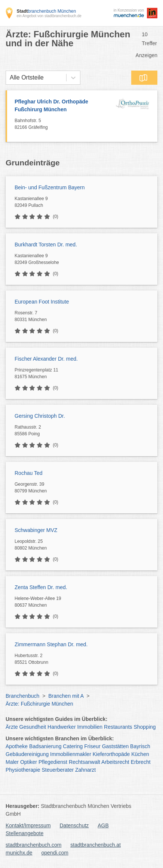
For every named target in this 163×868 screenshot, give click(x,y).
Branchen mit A (66, 696)
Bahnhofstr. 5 (63, 124)
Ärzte (12, 727)
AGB (103, 825)
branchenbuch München (46, 11)
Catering (73, 746)
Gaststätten (116, 746)
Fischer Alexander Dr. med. (46, 359)
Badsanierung (45, 746)
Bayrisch (140, 746)
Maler (12, 762)
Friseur (92, 746)
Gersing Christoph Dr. (40, 416)
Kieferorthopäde (111, 754)
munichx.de (19, 853)
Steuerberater (58, 770)
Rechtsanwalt (84, 762)
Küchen (140, 754)
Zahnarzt (85, 770)
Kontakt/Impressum (28, 825)
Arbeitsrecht (115, 762)
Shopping (144, 727)
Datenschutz (74, 825)
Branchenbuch (22, 696)
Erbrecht (141, 762)
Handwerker (61, 727)
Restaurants (118, 727)
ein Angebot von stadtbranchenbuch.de (49, 16)
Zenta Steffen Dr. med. (41, 587)
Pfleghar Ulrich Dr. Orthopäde (63, 106)
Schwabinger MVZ (36, 530)
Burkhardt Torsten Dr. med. (46, 245)
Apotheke (17, 746)
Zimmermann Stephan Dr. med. (51, 644)
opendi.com (55, 853)
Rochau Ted (28, 473)
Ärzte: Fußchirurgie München (39, 704)
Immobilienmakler (71, 754)
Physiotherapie (23, 770)
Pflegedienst (53, 762)
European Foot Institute (42, 302)
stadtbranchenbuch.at (96, 845)
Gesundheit (33, 727)
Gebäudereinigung (27, 754)
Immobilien (90, 727)
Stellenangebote (24, 833)
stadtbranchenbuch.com (33, 845)
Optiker (29, 762)
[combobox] (10, 78)
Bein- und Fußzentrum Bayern (50, 187)
